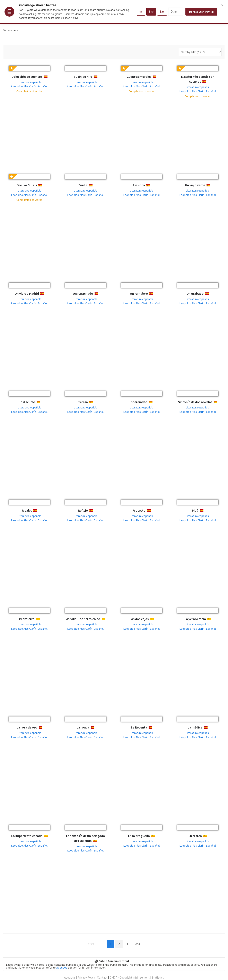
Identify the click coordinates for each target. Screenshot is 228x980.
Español (49, 77)
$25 (162, 12)
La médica (195, 727)
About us (70, 977)
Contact (102, 977)
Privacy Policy (86, 977)
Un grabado (195, 293)
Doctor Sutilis (27, 185)
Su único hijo (83, 77)
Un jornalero (139, 293)
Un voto (139, 185)
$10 (151, 12)
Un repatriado (83, 293)
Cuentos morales (139, 77)
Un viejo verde (195, 185)
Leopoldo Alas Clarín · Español (29, 86)
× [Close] (222, 5)
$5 (140, 12)
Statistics (158, 977)
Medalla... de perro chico (83, 619)
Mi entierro (27, 619)
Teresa (83, 402)
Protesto (139, 510)
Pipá (195, 510)
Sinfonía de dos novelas (195, 402)
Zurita (83, 185)
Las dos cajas (139, 619)
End (139, 944)
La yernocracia (195, 619)
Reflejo (83, 510)
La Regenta (139, 727)
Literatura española (29, 82)
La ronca (83, 727)
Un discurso (27, 402)
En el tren (195, 836)
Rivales (27, 510)
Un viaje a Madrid (27, 293)
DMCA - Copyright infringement (130, 977)
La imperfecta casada (27, 836)
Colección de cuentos (27, 77)
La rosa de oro (27, 727)
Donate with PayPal (201, 12)
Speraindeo (139, 402)
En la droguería (139, 836)
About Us (62, 968)
